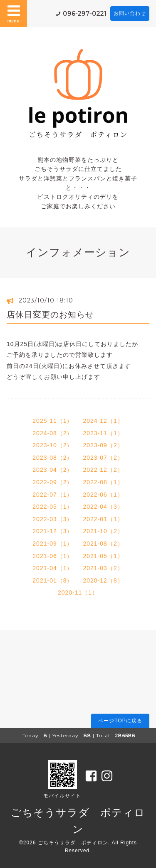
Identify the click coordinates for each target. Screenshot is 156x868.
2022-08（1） (103, 482)
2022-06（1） (103, 495)
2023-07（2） (103, 458)
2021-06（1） (53, 556)
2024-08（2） (53, 433)
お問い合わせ (130, 13)
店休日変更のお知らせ (50, 315)
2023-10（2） (53, 445)
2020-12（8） (103, 580)
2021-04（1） (53, 568)
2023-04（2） (53, 470)
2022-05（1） (53, 507)
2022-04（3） (103, 507)
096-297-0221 (85, 14)
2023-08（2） (53, 458)
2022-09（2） (53, 482)
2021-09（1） (53, 544)
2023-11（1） (103, 433)
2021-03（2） (103, 568)
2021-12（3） (53, 531)
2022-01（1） (103, 519)
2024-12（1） (103, 421)
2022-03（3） (53, 519)
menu (14, 13)
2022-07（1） (53, 495)
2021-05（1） (103, 556)
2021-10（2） (103, 531)
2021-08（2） (103, 544)
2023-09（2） (103, 445)
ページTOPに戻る (120, 721)
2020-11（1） (78, 592)
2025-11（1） (53, 421)
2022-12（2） (103, 470)
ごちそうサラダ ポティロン (73, 843)
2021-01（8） (53, 580)
